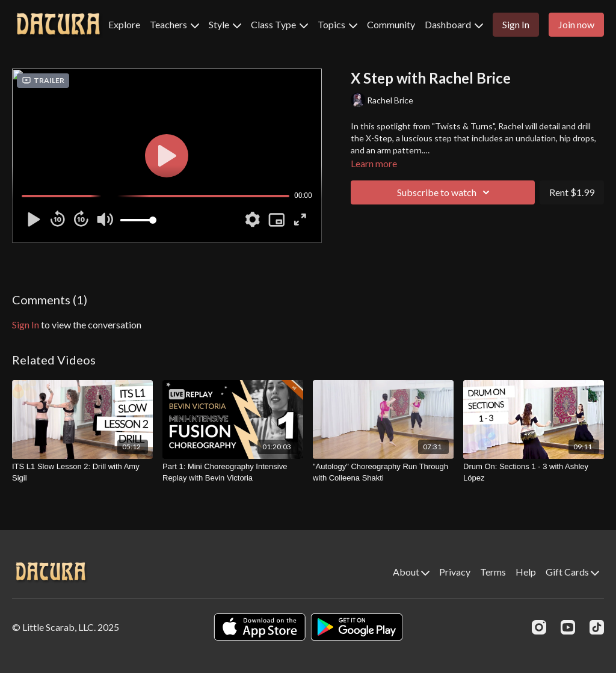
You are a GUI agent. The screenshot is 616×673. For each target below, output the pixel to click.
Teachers (174, 24)
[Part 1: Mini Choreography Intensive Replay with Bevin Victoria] (233, 472)
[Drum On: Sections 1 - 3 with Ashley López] (534, 472)
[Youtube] (568, 627)
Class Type (279, 24)
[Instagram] (539, 627)
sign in (26, 324)
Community (391, 24)
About (411, 572)
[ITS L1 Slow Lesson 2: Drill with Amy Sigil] (82, 472)
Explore (124, 24)
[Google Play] (357, 627)
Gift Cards (572, 572)
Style (225, 24)
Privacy (455, 572)
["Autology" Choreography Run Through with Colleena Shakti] (383, 472)
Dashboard (454, 24)
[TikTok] (597, 627)
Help (526, 572)
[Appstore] (260, 627)
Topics (337, 24)
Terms (493, 572)
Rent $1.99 (572, 192)
